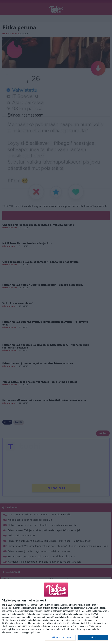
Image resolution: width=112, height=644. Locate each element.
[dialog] (56, 612)
